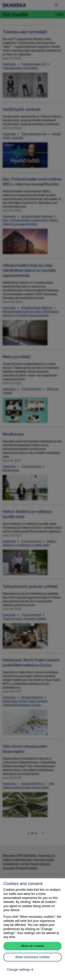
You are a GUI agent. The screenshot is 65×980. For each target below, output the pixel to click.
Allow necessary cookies (32, 957)
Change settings (18, 970)
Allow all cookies (32, 946)
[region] (32, 929)
